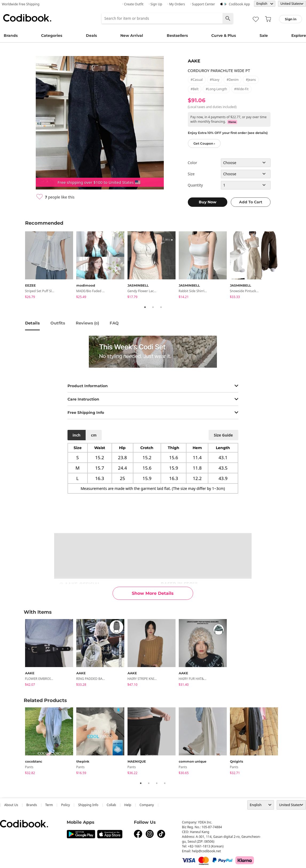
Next (285, 266)
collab (111, 805)
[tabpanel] (51, 266)
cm (94, 435)
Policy (65, 805)
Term (49, 805)
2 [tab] (153, 307)
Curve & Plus (224, 35)
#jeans (251, 80)
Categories (52, 35)
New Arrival (132, 35)
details (32, 323)
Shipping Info (88, 805)
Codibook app (239, 4)
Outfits (58, 323)
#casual (197, 80)
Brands (11, 35)
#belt (195, 89)
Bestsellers (177, 35)
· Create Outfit (133, 4)
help (128, 805)
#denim (233, 80)
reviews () (87, 323)
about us (11, 805)
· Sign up (156, 4)
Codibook (27, 18)
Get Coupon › (204, 143)
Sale (264, 35)
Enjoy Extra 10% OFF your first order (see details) (228, 133)
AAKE (194, 61)
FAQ (114, 323)
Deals (91, 35)
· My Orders (176, 4)
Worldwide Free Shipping (21, 4)
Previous (21, 266)
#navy (215, 80)
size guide (223, 435)
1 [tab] (145, 307)
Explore (299, 35)
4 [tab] (165, 783)
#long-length (216, 89)
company (147, 805)
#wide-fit (241, 89)
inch (77, 435)
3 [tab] (161, 307)
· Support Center (203, 4)
